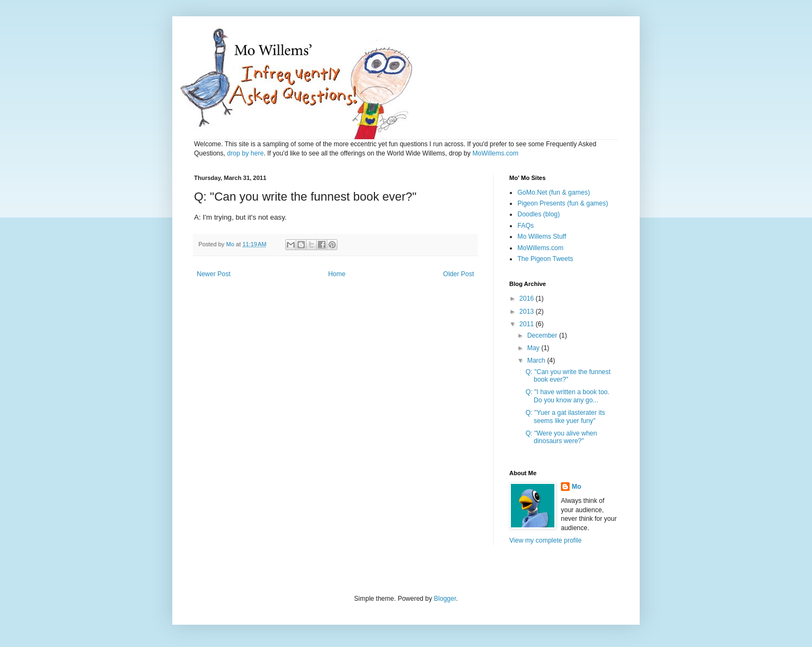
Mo (576, 487)
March (537, 360)
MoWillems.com (495, 153)
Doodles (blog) (539, 214)
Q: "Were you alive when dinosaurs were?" (561, 437)
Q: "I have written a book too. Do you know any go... (567, 396)
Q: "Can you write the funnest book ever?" (568, 376)
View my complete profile (545, 540)
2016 (528, 298)
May (534, 348)
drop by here (245, 153)
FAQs (526, 226)
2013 (528, 312)
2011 (528, 324)
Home (337, 274)
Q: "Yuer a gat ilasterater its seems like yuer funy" (565, 416)
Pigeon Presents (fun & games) (563, 203)
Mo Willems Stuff (542, 237)
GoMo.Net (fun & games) (554, 192)
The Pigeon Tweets (545, 259)
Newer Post (214, 274)
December (543, 335)
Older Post (458, 274)
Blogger (445, 599)
